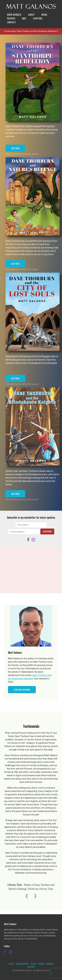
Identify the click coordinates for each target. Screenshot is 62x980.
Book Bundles (14, 14)
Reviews (11, 18)
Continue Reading (22, 690)
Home (11, 964)
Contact (12, 22)
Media (44, 14)
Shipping (38, 18)
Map (24, 18)
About (31, 14)
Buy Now (15, 148)
